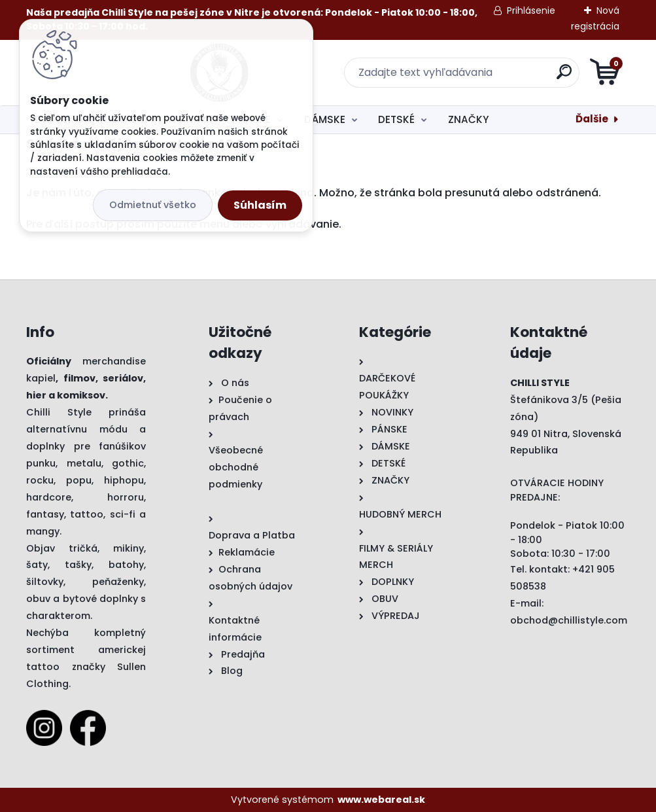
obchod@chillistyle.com (569, 620)
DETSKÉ (396, 119)
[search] (485, 77)
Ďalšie (592, 119)
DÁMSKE (325, 119)
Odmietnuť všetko (153, 205)
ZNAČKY (468, 119)
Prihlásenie (531, 10)
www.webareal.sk (381, 800)
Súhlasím (260, 205)
